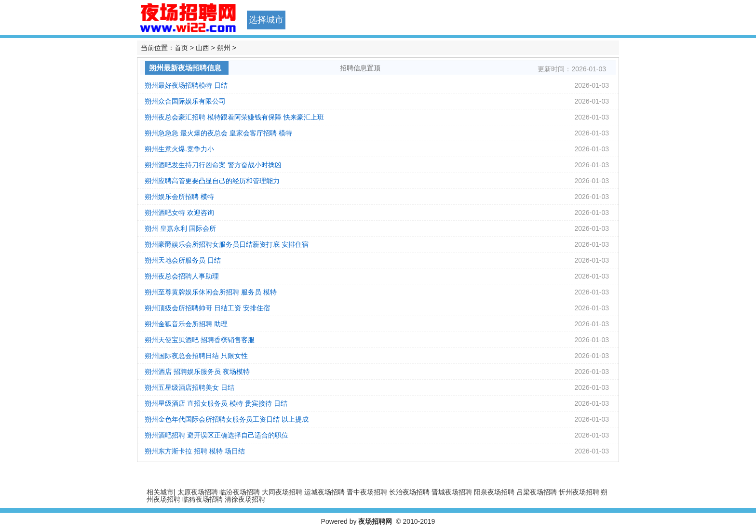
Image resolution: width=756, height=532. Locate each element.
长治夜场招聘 (409, 492)
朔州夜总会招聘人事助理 (182, 276)
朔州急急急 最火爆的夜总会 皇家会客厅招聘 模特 (218, 133)
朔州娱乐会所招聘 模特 (179, 197)
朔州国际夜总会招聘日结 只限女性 (196, 356)
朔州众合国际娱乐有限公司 (185, 101)
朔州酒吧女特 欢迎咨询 (179, 213)
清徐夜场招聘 (245, 499)
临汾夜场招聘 (240, 492)
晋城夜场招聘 (452, 492)
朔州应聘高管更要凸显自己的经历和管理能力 (212, 181)
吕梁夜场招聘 (537, 492)
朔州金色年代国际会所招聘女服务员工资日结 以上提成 (227, 419)
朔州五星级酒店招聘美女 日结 (189, 387)
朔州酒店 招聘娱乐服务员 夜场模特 (197, 372)
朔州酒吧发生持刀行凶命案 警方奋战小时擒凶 (213, 165)
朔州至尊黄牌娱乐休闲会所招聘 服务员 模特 (211, 292)
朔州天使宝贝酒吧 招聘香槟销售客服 (200, 340)
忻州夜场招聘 (579, 492)
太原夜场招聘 (198, 492)
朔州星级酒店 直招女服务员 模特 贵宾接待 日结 (216, 403)
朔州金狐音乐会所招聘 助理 (186, 324)
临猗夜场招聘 (202, 499)
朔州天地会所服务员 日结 (183, 260)
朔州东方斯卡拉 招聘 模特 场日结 (195, 451)
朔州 (224, 48)
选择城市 (266, 20)
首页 (181, 48)
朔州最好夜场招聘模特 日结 (186, 85)
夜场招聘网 (375, 521)
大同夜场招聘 (282, 492)
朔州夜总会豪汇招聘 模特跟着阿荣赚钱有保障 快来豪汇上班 (234, 117)
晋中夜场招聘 (367, 492)
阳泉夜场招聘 (494, 492)
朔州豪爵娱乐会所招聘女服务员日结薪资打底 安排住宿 (227, 244)
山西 (202, 48)
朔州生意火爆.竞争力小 (179, 149)
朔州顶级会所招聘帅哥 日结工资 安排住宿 (207, 308)
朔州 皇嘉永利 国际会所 (180, 228)
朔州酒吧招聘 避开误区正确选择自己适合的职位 (216, 435)
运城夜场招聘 (324, 492)
